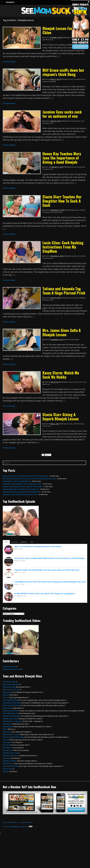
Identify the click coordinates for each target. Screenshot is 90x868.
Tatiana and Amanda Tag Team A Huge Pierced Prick (64, 291)
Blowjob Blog (7, 692)
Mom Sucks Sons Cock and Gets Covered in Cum (20, 494)
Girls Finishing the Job (10, 713)
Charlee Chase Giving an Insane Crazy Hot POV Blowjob (23, 487)
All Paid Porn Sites (9, 682)
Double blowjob (80, 298)
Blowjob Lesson (69, 38)
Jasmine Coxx (79, 121)
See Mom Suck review (10, 753)
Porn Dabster (7, 742)
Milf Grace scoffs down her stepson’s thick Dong (63, 72)
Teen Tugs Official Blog (11, 766)
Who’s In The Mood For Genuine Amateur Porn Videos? (38, 547)
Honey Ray (81, 167)
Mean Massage (8, 727)
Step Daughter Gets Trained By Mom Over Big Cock (21, 489)
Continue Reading (9, 62)
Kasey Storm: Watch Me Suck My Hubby (61, 375)
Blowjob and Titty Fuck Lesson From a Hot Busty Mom (22, 492)
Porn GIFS (6, 745)
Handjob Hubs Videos (10, 719)
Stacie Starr (58, 212)
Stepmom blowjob (49, 81)
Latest (6, 542)
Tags (32, 542)
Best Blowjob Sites (9, 687)
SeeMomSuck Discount (11, 756)
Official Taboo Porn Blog (11, 734)
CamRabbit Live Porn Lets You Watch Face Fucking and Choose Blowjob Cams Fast (50, 582)
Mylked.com (7, 732)
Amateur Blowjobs (72, 340)
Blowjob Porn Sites (9, 667)
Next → (48, 455)
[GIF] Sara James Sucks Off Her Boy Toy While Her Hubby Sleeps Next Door (29, 479)
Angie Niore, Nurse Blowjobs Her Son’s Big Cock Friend (22, 484)
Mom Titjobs (80, 210)
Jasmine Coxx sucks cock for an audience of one (62, 114)
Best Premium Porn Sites (11, 690)
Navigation (10, 2)
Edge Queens (8, 708)
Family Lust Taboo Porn (11, 711)
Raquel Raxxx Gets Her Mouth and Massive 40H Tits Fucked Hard (26, 476)
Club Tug (6, 698)
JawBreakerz (7, 724)
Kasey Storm (78, 382)
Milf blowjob (70, 210)
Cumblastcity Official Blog (12, 703)
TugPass (6, 771)
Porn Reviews (8, 748)
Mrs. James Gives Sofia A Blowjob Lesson (62, 332)
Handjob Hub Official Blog (12, 716)
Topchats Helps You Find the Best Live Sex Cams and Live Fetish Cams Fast (47, 570)
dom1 (46, 38)
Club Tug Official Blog (10, 700)
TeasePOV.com (8, 764)
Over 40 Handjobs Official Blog (13, 737)
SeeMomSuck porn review (12, 669)
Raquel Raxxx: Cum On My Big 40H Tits (17, 481)
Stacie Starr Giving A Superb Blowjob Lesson (61, 417)
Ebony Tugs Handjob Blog (12, 705)
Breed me (6, 695)
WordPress (15, 827)
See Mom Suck (48, 40)
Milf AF (5, 729)
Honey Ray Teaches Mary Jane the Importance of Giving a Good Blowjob (62, 158)
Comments (24, 542)
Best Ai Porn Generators (11, 684)
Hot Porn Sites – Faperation (12, 721)
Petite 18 (6, 740)
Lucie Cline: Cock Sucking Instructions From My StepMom (63, 247)
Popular (14, 542)
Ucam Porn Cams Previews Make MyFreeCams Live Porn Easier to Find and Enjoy (49, 558)
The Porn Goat (8, 769)
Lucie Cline (81, 256)
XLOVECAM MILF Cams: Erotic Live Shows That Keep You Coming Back (44, 594)
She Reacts (7, 758)
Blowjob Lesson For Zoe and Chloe (64, 30)
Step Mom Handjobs (10, 761)
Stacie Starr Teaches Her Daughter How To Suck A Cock (62, 201)
